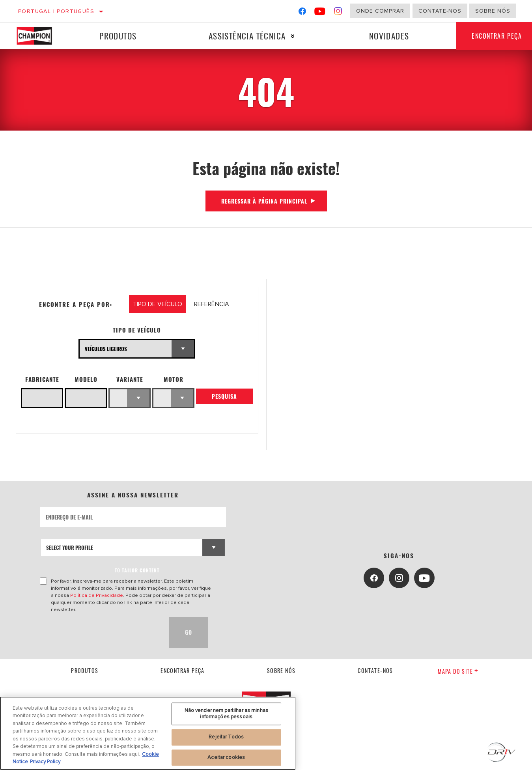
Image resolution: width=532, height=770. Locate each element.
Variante (130, 379)
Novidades (389, 36)
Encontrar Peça (183, 670)
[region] (148, 733)
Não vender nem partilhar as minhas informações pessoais (226, 714)
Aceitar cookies (226, 757)
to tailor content (137, 570)
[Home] (40, 36)
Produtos (118, 36)
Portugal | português (56, 11)
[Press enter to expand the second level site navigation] (293, 36)
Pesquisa (224, 396)
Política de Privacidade (97, 595)
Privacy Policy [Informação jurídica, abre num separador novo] (45, 762)
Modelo (86, 379)
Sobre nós (493, 11)
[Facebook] (302, 13)
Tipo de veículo (137, 330)
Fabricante (42, 379)
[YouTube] (320, 13)
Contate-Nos (440, 11)
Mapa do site (458, 671)
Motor (174, 379)
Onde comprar (380, 11)
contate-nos (375, 670)
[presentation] (100, 632)
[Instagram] (338, 13)
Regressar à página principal (264, 201)
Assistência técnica (247, 36)
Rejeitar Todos (226, 737)
